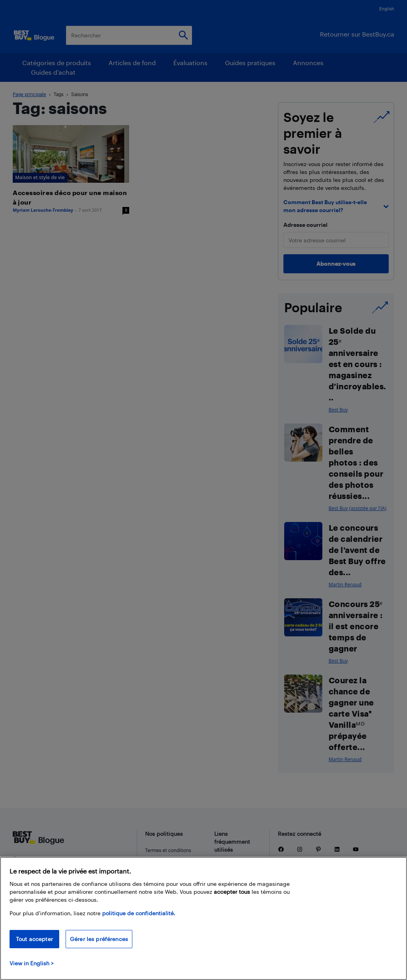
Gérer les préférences (99, 939)
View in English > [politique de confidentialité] (32, 963)
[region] (203, 918)
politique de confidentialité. (139, 913)
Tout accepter (34, 939)
